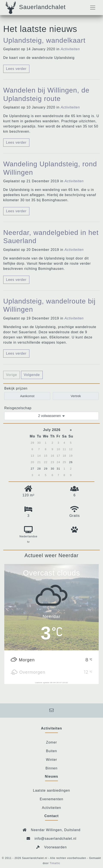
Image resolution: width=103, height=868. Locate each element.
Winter (51, 760)
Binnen (51, 768)
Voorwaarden (55, 847)
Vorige (11, 375)
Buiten (51, 751)
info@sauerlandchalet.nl (51, 839)
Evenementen (51, 799)
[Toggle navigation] (93, 8)
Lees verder (16, 69)
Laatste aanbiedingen (51, 790)
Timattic (55, 863)
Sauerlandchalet (35, 8)
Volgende (32, 375)
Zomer (51, 742)
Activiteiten (51, 808)
